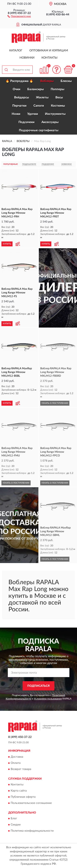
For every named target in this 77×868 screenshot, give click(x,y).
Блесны (66, 81)
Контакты (49, 58)
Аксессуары (50, 122)
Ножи (16, 114)
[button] (19, 16)
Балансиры (36, 89)
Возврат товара (21, 769)
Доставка (17, 757)
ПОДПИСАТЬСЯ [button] (38, 686)
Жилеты (42, 98)
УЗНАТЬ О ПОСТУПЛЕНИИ (55, 403)
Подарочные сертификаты (39, 130)
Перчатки (19, 106)
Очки (17, 89)
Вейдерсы (22, 98)
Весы (59, 98)
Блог (14, 819)
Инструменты (55, 114)
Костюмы (58, 106)
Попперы (57, 89)
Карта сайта (19, 791)
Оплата (16, 763)
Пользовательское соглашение (31, 803)
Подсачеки (26, 122)
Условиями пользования (48, 699)
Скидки (16, 825)
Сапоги (39, 106)
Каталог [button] (16, 51)
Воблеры (47, 81)
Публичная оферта (23, 797)
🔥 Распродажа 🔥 (19, 81)
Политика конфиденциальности (32, 831)
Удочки (33, 114)
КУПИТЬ (7, 244)
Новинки (27, 58)
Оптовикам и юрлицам (49, 51)
